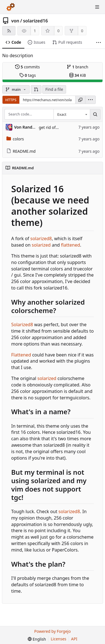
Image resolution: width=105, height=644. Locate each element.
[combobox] (72, 114)
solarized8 (41, 238)
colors (15, 139)
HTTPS (11, 100)
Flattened (21, 355)
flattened (71, 245)
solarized (41, 245)
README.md (21, 151)
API (74, 639)
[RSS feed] (9, 31)
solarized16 (35, 21)
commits (27, 67)
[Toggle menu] (97, 7)
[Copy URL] (80, 100)
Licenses (59, 639)
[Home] (11, 7)
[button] (36, 89)
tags (28, 75)
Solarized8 (22, 325)
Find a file (54, 89)
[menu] (90, 100)
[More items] (99, 42)
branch (77, 67)
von (15, 21)
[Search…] (95, 114)
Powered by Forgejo (52, 631)
